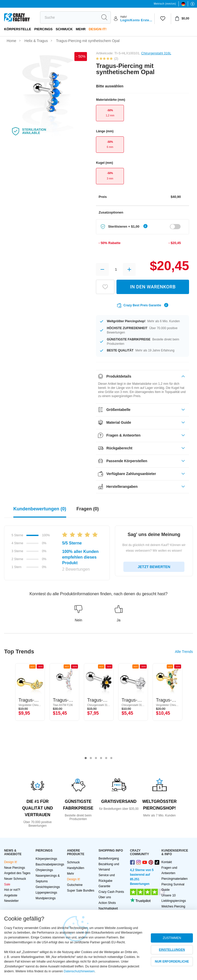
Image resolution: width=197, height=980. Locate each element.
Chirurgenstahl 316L (156, 53)
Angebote (11, 895)
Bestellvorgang (109, 858)
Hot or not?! (12, 890)
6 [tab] (111, 758)
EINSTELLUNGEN (172, 950)
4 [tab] (101, 758)
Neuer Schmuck (15, 879)
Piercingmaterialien (174, 879)
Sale (7, 884)
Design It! (98, 29)
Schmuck (64, 29)
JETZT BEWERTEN (154, 567)
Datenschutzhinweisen (79, 971)
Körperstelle (18, 29)
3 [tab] (96, 758)
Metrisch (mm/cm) (165, 4)
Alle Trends (184, 652)
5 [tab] (106, 758)
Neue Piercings (14, 868)
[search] (69, 17)
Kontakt (167, 862)
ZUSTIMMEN (172, 938)
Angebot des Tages (17, 873)
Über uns (105, 897)
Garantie (104, 886)
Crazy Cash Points (111, 892)
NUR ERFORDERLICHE (172, 962)
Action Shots (107, 903)
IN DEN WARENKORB (153, 287)
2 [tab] (91, 758)
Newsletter (11, 901)
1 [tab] (86, 758)
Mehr (81, 29)
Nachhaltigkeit (108, 908)
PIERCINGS (43, 29)
